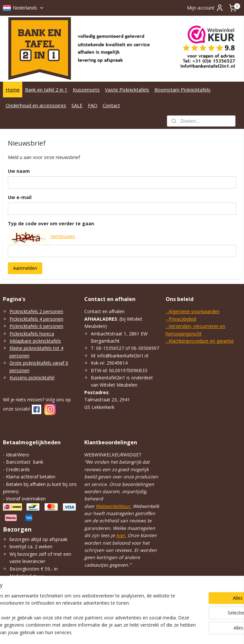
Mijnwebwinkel (202, 632)
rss (120, 632)
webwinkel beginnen (145, 632)
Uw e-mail (20, 197)
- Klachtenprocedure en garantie (200, 341)
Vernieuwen (63, 236)
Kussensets (86, 90)
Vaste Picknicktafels (127, 90)
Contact (111, 105)
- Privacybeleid (181, 319)
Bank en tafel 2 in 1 (46, 90)
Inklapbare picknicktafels (35, 341)
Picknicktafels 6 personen (36, 326)
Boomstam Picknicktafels (183, 90)
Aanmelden (25, 268)
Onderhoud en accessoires (36, 105)
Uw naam (19, 171)
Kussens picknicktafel (32, 378)
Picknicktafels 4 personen (36, 319)
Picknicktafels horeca (32, 334)
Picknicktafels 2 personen (36, 311)
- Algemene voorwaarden (193, 311)
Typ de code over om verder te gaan (51, 223)
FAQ (93, 105)
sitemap (106, 632)
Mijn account (205, 8)
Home (13, 90)
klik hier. (18, 598)
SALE (77, 105)
